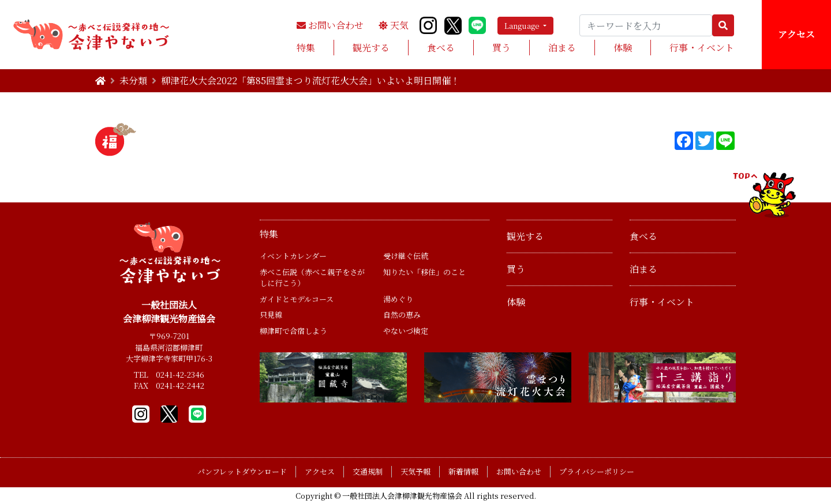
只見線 (271, 315)
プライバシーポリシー (597, 471)
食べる (441, 48)
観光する (371, 48)
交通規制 (368, 471)
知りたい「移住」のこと (424, 272)
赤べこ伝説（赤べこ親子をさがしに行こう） (312, 278)
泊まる (562, 48)
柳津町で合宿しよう (293, 331)
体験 (623, 48)
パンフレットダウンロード (242, 471)
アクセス (796, 34)
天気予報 (415, 471)
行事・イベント (702, 48)
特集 (306, 48)
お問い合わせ (330, 25)
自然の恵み (402, 315)
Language (523, 26)
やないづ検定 (406, 331)
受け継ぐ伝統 (406, 256)
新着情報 (463, 471)
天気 (394, 25)
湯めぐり (398, 299)
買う (501, 48)
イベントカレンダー (293, 256)
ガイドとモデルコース (297, 299)
